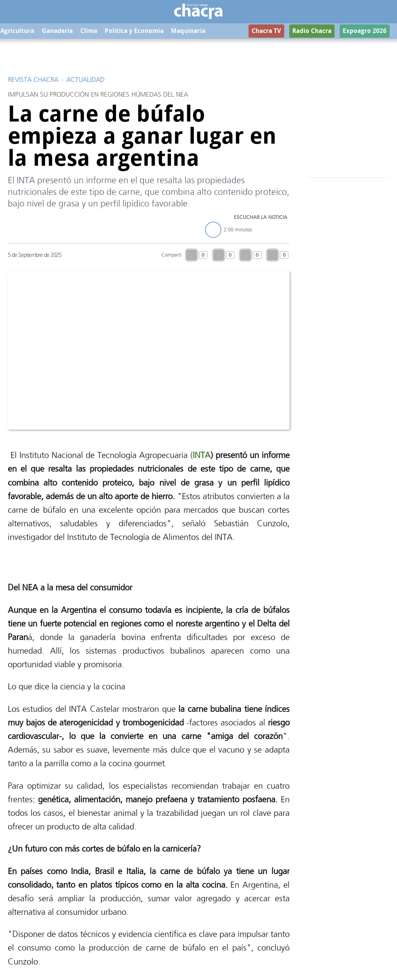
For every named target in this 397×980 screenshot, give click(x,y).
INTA (202, 455)
